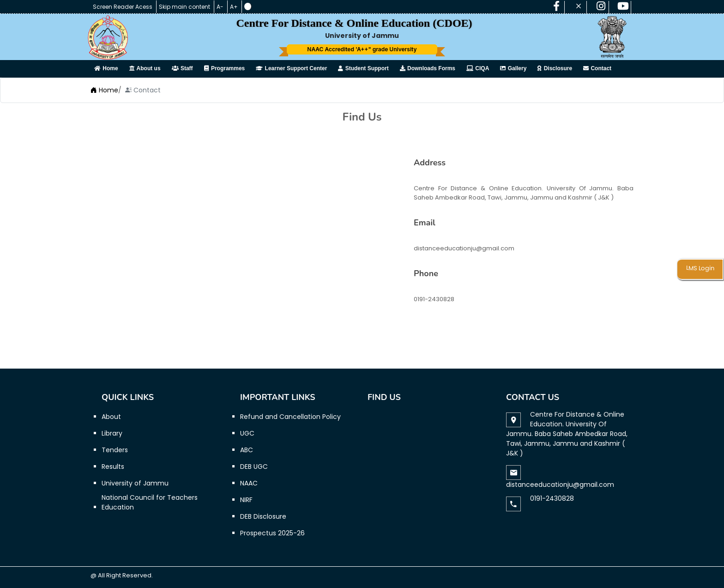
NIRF (246, 500)
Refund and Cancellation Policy (290, 417)
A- (221, 7)
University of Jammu (135, 483)
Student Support (363, 68)
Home (106, 68)
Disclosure (555, 68)
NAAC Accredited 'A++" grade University (362, 49)
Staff (182, 68)
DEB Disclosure (263, 516)
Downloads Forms (428, 68)
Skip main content (185, 7)
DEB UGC (254, 467)
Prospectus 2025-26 (272, 533)
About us (145, 68)
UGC (247, 433)
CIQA (478, 68)
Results (113, 467)
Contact (597, 68)
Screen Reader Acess (123, 7)
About (111, 417)
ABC (247, 450)
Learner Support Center (291, 68)
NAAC (249, 483)
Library (112, 433)
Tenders (115, 450)
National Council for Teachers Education (150, 502)
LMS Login (700, 268)
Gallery (513, 68)
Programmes (225, 68)
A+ (235, 7)
